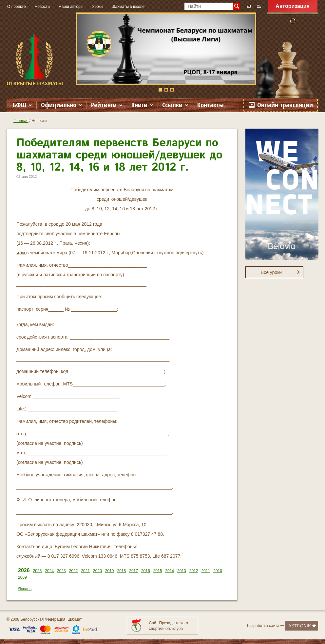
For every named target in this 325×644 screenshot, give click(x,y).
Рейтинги (104, 105)
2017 (134, 571)
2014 (170, 571)
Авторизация (293, 6)
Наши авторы (71, 7)
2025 (38, 571)
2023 (61, 571)
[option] (166, 49)
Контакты (210, 105)
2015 (158, 571)
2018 (122, 571)
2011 (206, 571)
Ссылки (172, 105)
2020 (97, 571)
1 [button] (160, 90)
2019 (110, 571)
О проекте (17, 7)
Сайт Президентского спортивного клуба (169, 626)
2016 (146, 571)
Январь (25, 589)
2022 (74, 571)
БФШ (19, 105)
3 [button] (172, 90)
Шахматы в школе (128, 7)
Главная (21, 121)
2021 (85, 571)
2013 (182, 571)
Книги (139, 105)
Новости (42, 7)
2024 (49, 571)
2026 (24, 570)
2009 (22, 577)
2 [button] (166, 90)
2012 (194, 571)
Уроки (97, 7)
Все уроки (271, 272)
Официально (59, 105)
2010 (218, 571)
